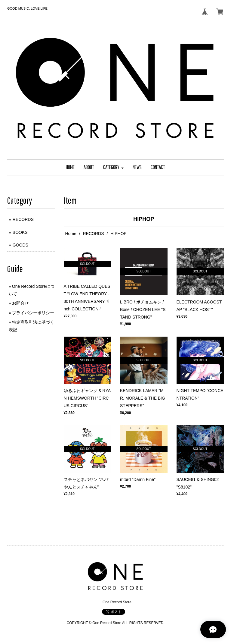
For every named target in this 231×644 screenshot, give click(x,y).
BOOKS (20, 232)
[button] (113, 167)
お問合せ (20, 303)
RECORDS (94, 234)
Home (71, 234)
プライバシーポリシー (33, 313)
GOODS (20, 245)
